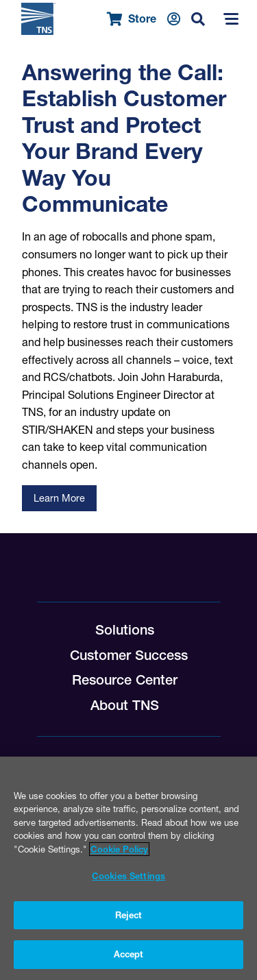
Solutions (125, 630)
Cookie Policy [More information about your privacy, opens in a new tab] (119, 849)
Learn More (59, 498)
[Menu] (231, 19)
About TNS (125, 705)
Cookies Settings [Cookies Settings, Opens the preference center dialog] (128, 876)
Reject (129, 915)
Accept (129, 954)
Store (132, 19)
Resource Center (125, 680)
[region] (128, 868)
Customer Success (129, 655)
